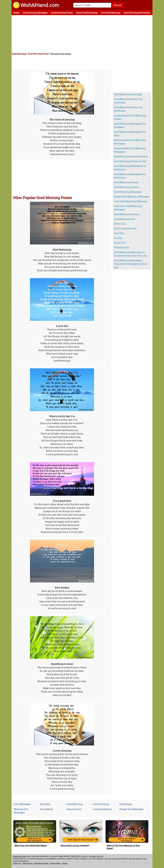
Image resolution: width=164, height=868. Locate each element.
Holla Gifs (120, 243)
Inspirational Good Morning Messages (130, 150)
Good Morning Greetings (128, 94)
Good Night (126, 804)
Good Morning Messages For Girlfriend (130, 168)
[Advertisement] (83, 34)
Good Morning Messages (35, 13)
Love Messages (22, 804)
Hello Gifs (120, 224)
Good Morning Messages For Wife (130, 134)
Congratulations (102, 809)
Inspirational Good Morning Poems (130, 117)
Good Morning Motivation (137, 13)
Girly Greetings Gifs (125, 228)
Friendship (47, 809)
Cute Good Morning (111, 13)
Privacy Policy (55, 863)
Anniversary (74, 809)
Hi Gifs (118, 238)
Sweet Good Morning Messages (132, 197)
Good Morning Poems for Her (130, 161)
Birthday (45, 804)
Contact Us (17, 863)
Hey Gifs (119, 233)
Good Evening (101, 804)
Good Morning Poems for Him (131, 156)
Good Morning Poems (62, 13)
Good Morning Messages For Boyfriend (130, 176)
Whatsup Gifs (122, 247)
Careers (65, 863)
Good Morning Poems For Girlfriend (128, 101)
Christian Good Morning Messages (128, 208)
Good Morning (19, 54)
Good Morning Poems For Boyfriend (128, 109)
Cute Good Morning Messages (131, 201)
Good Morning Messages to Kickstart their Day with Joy (130, 254)
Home (16, 13)
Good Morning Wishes (127, 214)
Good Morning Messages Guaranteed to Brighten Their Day (131, 264)
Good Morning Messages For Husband (130, 125)
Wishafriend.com (19, 856)
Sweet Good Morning (87, 13)
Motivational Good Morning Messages (130, 142)
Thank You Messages (131, 809)
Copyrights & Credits (41, 863)
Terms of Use (27, 863)
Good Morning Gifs (125, 219)
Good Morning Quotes (126, 187)
